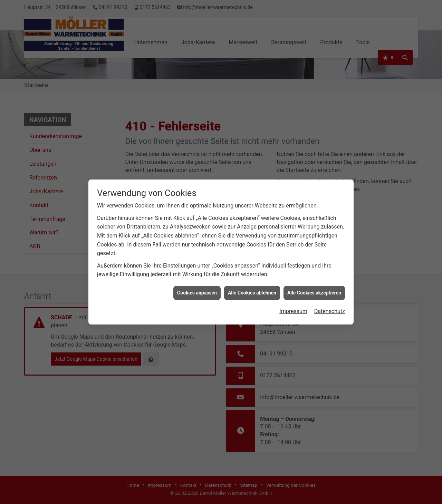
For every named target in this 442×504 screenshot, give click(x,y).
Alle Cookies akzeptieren (314, 288)
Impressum (293, 306)
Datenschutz (330, 306)
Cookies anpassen (197, 288)
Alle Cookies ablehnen (252, 288)
